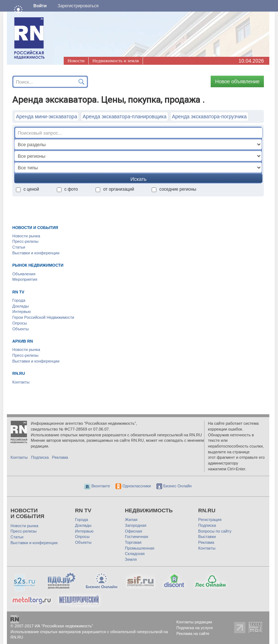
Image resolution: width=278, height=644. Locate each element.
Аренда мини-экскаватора (47, 116)
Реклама (60, 457)
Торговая (133, 542)
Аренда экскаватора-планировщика (125, 116)
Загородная (136, 525)
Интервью (22, 312)
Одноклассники (133, 486)
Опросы (20, 323)
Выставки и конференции (36, 253)
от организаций (115, 189)
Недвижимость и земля (115, 61)
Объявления (24, 274)
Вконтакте (97, 486)
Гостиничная (136, 537)
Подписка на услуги (194, 628)
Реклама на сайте (193, 634)
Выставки (207, 537)
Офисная (133, 531)
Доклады (21, 306)
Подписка (40, 457)
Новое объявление (237, 81)
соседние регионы (174, 189)
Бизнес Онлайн (174, 486)
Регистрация (210, 520)
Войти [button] (40, 6)
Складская (135, 554)
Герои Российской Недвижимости (43, 317)
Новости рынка (26, 236)
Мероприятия (25, 279)
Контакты (21, 382)
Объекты (20, 329)
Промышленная (140, 548)
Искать (138, 179)
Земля (131, 559)
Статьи (19, 247)
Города (19, 300)
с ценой (28, 189)
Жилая (131, 520)
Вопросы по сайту (215, 531)
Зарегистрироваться (78, 6)
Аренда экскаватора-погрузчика (209, 116)
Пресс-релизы (25, 241)
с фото (68, 189)
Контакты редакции (194, 622)
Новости (76, 61)
